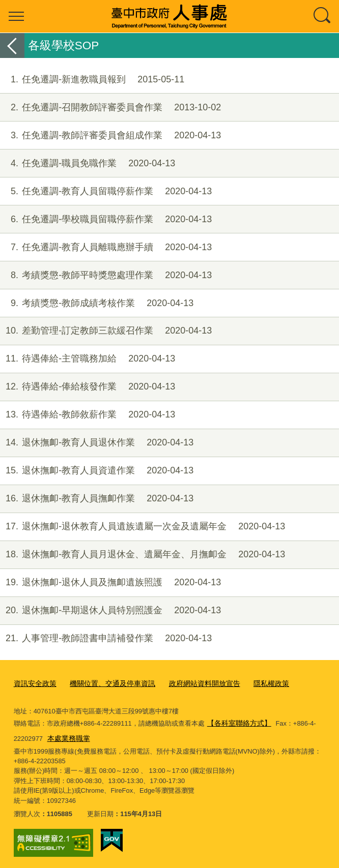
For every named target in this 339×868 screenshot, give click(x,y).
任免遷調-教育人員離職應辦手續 (106, 247)
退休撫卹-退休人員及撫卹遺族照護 (110, 582)
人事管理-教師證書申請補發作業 (106, 638)
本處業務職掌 (67, 735)
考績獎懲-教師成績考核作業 (97, 303)
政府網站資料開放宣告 (193, 683)
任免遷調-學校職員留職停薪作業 (106, 219)
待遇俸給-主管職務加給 (88, 359)
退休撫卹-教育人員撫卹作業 (97, 499)
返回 (12, 46)
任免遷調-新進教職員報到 (92, 80)
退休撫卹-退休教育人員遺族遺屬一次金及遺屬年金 (143, 527)
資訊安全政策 (34, 683)
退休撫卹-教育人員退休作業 (97, 443)
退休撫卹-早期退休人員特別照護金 (110, 610)
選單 (16, 16)
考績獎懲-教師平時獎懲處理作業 (106, 275)
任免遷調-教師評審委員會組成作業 (110, 136)
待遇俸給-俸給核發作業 (88, 387)
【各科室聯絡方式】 (237, 721)
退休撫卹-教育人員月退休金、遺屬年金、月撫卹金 (143, 555)
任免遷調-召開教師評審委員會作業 (110, 108)
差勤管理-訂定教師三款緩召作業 (106, 331)
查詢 (323, 16)
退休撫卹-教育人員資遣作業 (97, 471)
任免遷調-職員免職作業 (88, 163)
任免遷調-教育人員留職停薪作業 (106, 191)
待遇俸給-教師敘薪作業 (88, 415)
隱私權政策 (256, 683)
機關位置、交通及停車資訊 (106, 683)
